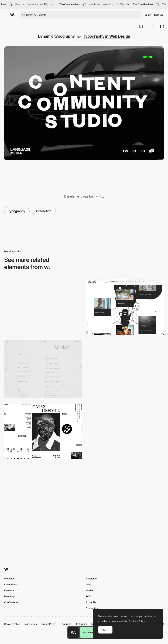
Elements (9, 590)
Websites (9, 578)
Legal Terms (30, 624)
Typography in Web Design (107, 36)
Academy (91, 578)
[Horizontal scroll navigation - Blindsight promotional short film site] (43, 307)
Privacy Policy (48, 624)
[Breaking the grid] (43, 431)
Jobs (88, 584)
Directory (9, 596)
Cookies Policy (12, 624)
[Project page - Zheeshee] (125, 307)
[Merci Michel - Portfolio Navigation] (125, 433)
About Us (91, 602)
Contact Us (92, 608)
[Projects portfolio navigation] (125, 368)
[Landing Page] (125, 497)
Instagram (82, 624)
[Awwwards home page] (73, 632)
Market (90, 590)
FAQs (89, 596)
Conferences (11, 602)
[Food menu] (43, 369)
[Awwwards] (13, 15)
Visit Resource (90, 632)
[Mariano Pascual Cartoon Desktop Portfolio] (43, 495)
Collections (10, 584)
